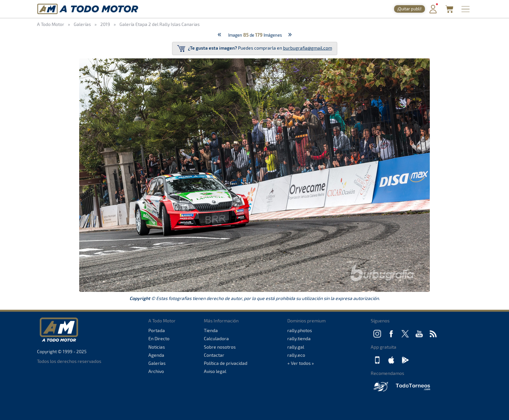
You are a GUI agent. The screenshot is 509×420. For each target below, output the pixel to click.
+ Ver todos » (301, 363)
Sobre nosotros (220, 347)
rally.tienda (299, 338)
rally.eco (296, 355)
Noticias (157, 347)
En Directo (159, 338)
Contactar (214, 355)
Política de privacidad (226, 363)
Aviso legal (215, 371)
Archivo (156, 371)
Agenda (156, 355)
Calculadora (216, 338)
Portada (157, 330)
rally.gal (296, 347)
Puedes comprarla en (255, 48)
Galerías (157, 363)
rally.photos (300, 330)
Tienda (211, 330)
